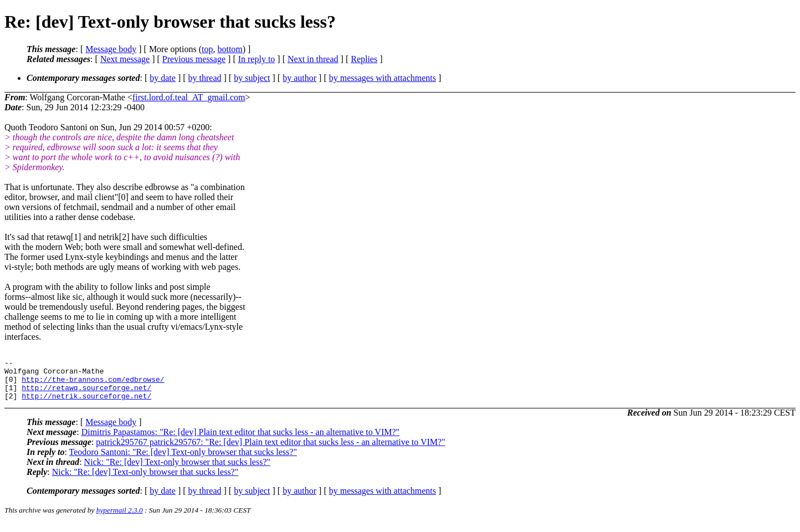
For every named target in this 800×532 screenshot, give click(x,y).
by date (163, 78)
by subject (252, 78)
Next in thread (313, 59)
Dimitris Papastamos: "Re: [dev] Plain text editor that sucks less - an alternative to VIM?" (240, 440)
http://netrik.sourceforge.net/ (86, 404)
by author (299, 78)
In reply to (257, 59)
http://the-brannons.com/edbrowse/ (93, 384)
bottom (230, 49)
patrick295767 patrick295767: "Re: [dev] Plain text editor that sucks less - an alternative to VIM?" (270, 450)
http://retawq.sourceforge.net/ (86, 394)
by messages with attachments (383, 78)
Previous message (194, 59)
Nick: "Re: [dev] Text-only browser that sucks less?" (177, 470)
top (207, 49)
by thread (205, 78)
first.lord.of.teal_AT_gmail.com (189, 97)
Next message (125, 59)
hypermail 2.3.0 (120, 518)
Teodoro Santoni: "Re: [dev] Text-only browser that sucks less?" (183, 460)
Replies (364, 59)
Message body (111, 49)
